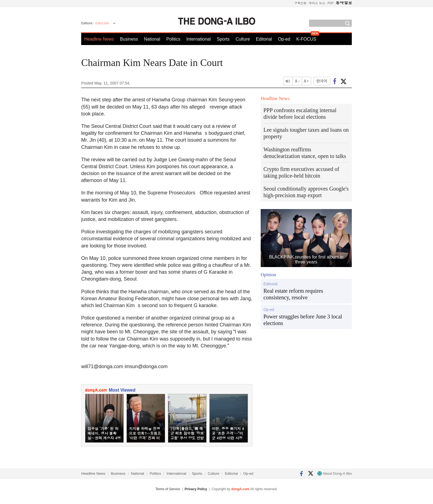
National (152, 39)
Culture (243, 39)
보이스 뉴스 (317, 3)
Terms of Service (168, 489)
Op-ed (284, 39)
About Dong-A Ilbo (335, 473)
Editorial (264, 39)
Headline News (99, 39)
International (199, 39)
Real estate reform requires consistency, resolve (293, 294)
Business (129, 39)
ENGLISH (102, 23)
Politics (173, 39)
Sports (223, 39)
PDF (331, 3)
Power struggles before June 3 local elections (303, 320)
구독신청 (300, 3)
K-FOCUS (306, 39)
